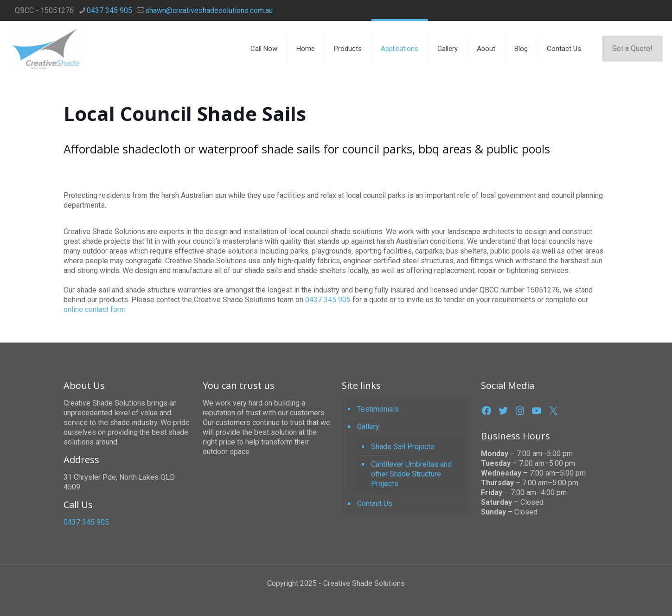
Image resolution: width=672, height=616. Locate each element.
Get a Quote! (632, 48)
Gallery (368, 427)
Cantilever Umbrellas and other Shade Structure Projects (411, 474)
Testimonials (378, 409)
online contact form (95, 309)
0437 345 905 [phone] (109, 10)
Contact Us (375, 504)
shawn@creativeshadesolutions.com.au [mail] (209, 10)
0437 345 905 (328, 300)
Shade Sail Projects (403, 447)
